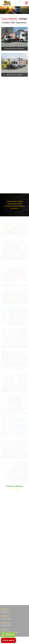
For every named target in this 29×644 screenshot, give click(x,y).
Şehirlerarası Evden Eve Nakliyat (14, 49)
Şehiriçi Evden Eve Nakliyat (14, 75)
